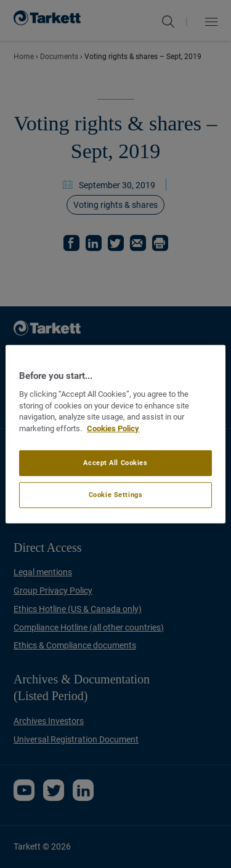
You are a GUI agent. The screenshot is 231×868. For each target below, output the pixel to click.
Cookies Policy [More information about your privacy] (113, 428)
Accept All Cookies (115, 463)
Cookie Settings (116, 495)
